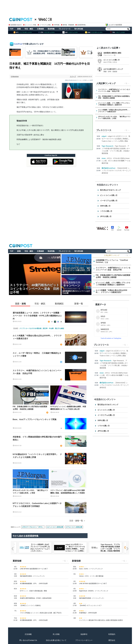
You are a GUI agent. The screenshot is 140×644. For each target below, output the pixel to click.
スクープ (73, 76)
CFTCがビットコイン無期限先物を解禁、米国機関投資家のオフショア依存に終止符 (68, 408)
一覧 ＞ (128, 255)
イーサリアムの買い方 (109, 201)
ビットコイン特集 (30, 25)
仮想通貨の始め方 (15, 25)
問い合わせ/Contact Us (28, 640)
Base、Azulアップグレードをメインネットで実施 (35, 419)
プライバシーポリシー (84, 640)
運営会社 (112, 640)
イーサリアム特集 (44, 25)
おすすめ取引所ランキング (113, 69)
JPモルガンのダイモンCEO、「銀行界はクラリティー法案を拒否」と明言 (30, 492)
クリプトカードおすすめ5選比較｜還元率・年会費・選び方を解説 (42, 328)
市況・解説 (29, 29)
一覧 (126, 83)
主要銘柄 (40, 29)
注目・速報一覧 (76, 521)
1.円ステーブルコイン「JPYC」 (33, 527)
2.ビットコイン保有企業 (55, 527)
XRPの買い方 (105, 206)
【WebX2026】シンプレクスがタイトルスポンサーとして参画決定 (116, 171)
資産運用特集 (81, 25)
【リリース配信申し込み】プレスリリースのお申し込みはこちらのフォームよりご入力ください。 (75, 548)
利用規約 (112, 634)
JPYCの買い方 (106, 216)
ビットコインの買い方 (112, 60)
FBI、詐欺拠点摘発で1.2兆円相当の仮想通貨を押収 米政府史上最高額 (30, 408)
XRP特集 (56, 25)
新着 (19, 29)
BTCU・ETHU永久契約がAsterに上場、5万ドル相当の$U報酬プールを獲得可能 (116, 161)
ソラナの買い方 (106, 211)
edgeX (104, 136)
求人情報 (56, 634)
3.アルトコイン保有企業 (74, 527)
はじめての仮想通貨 (114, 25)
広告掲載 (28, 634)
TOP (12, 29)
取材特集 (51, 29)
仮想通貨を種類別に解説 (112, 53)
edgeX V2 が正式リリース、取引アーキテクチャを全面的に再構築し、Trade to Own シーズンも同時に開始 (116, 139)
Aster (104, 158)
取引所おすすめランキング (110, 190)
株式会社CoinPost (108, 168)
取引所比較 (79, 29)
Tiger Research (107, 146)
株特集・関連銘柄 (68, 25)
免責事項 (84, 634)
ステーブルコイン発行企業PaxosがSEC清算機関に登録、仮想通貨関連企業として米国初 (68, 492)
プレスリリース (65, 29)
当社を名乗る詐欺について (56, 640)
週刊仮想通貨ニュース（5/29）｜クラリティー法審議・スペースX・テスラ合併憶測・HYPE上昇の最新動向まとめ (37, 316)
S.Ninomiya (15, 76)
